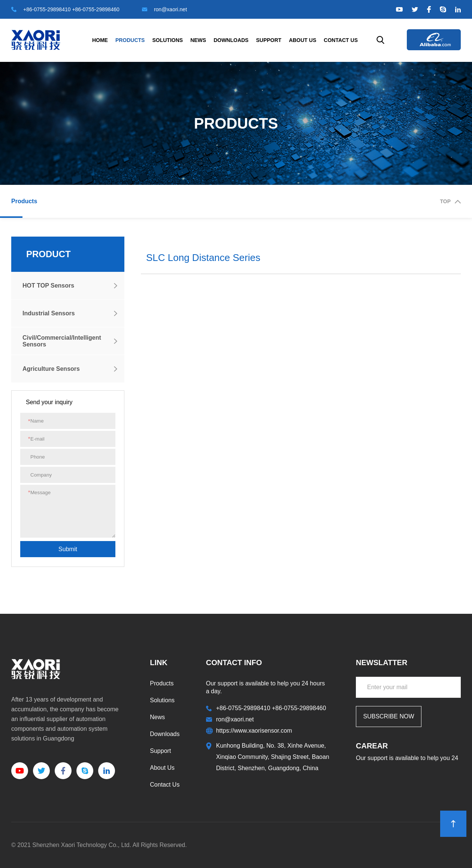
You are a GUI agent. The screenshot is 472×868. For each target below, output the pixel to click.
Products (130, 40)
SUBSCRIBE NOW (388, 716)
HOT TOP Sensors (48, 286)
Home (100, 40)
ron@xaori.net (164, 9)
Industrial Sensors (49, 313)
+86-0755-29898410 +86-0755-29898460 (65, 9)
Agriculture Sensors (51, 369)
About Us (302, 40)
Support (269, 40)
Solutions (167, 40)
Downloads (231, 40)
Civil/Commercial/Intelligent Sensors (62, 341)
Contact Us (341, 40)
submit (68, 549)
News (198, 40)
